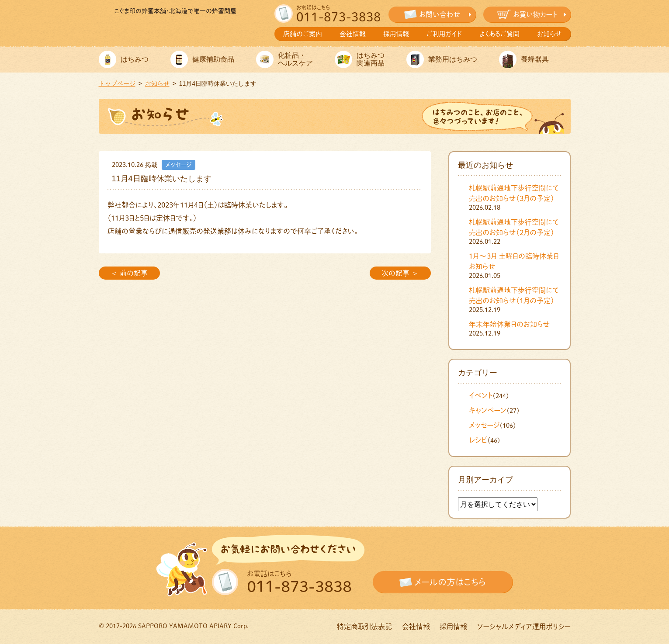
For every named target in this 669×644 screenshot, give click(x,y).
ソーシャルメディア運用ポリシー (524, 627)
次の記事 (395, 273)
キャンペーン (488, 410)
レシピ (478, 440)
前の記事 (134, 273)
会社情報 (353, 34)
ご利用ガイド (444, 34)
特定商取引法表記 (364, 627)
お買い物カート (535, 14)
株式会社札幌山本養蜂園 (175, 30)
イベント (481, 395)
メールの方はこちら (450, 582)
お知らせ (549, 34)
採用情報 (396, 34)
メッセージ (484, 425)
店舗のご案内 (303, 34)
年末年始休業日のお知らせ (510, 324)
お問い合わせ (440, 14)
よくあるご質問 (499, 34)
